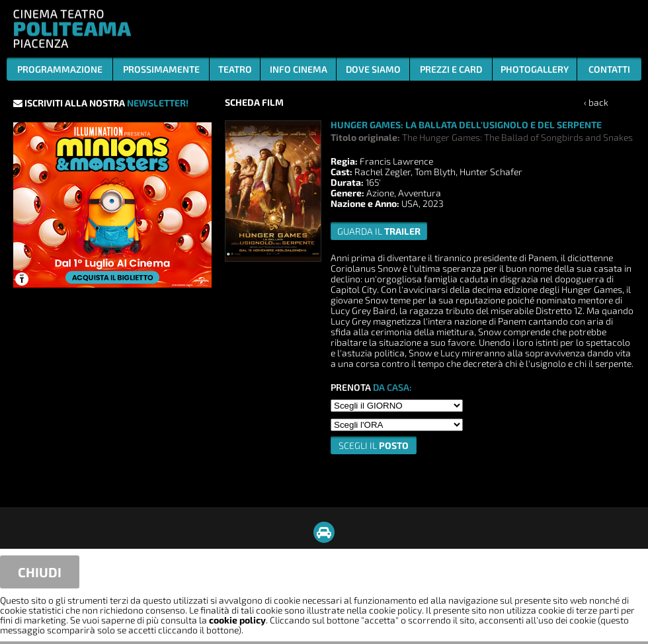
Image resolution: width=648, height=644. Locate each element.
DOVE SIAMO (373, 69)
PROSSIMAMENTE (161, 69)
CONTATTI (609, 69)
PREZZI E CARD (451, 69)
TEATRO (235, 69)
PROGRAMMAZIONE (60, 69)
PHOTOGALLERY (535, 69)
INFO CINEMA (299, 69)
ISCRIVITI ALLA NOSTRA (101, 103)
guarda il (379, 231)
